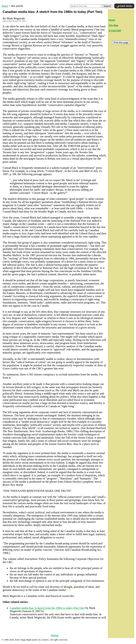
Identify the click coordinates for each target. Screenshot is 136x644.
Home (55, 635)
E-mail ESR (115, 31)
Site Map (113, 25)
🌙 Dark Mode (124, 6)
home (5, 6)
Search (107, 6)
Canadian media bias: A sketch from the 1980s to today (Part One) (47, 608)
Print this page (121, 43)
